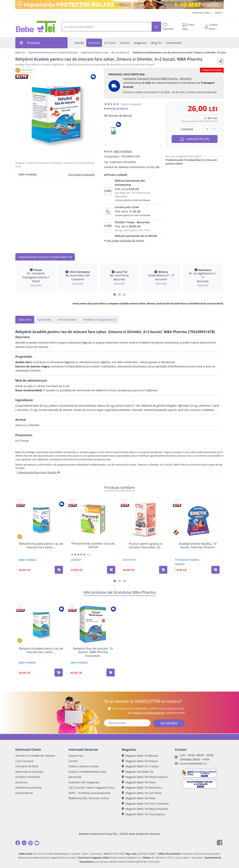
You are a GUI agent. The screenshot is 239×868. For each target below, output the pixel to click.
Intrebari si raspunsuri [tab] (100, 319)
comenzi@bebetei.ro (193, 763)
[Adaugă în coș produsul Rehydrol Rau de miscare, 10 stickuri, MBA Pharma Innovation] (111, 673)
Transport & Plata (27, 766)
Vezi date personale (156, 713)
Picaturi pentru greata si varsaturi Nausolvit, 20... (146, 546)
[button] (115, 294)
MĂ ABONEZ (169, 723)
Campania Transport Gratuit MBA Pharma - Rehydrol (157, 78)
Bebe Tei (20, 52)
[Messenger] (24, 843)
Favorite (168, 27)
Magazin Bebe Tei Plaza (139, 782)
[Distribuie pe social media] (221, 61)
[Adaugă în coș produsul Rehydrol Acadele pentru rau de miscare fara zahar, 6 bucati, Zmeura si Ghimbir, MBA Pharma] (59, 570)
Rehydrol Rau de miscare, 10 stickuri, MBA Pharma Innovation (93, 652)
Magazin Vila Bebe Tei (138, 772)
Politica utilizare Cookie (84, 766)
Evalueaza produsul (116, 108)
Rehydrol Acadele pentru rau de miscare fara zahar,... (41, 546)
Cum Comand (24, 761)
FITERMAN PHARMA (187, 560)
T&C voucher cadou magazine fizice (91, 787)
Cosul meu (188, 26)
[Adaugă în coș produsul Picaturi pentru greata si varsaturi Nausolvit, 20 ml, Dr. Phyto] (163, 570)
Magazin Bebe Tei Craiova (140, 766)
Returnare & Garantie (29, 772)
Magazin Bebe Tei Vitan (139, 798)
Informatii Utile (201, 13)
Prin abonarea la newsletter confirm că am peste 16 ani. (149, 708)
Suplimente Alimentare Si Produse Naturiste (53, 52)
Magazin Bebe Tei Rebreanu (142, 787)
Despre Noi (76, 756)
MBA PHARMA (122, 151)
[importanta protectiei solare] (119, 4)
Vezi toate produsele (82, 174)
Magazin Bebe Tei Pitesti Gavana (145, 777)
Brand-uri (21, 782)
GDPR (218, 13)
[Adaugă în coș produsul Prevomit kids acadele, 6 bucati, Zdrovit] (111, 570)
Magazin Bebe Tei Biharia (140, 756)
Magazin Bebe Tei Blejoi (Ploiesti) (145, 809)
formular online (99, 798)
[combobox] (107, 27)
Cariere (73, 761)
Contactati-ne (24, 793)
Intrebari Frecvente (28, 777)
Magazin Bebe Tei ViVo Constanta (145, 803)
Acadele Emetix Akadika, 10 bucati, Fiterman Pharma (198, 546)
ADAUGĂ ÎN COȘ (195, 139)
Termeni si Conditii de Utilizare (35, 756)
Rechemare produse (28, 787)
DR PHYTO (129, 560)
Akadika (180, 564)
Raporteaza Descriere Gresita (39, 472)
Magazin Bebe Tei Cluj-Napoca (143, 814)
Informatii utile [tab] (67, 319)
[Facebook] (18, 843)
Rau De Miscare (120, 52)
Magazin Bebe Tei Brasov (140, 761)
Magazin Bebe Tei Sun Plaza (142, 793)
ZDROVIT (76, 560)
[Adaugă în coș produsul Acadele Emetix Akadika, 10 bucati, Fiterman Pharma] (215, 570)
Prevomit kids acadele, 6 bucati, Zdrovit (93, 545)
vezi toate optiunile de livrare (124, 240)
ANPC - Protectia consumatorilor (90, 793)
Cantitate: (187, 129)
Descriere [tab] (25, 319)
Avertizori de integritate (84, 782)
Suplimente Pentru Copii (95, 52)
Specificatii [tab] (44, 319)
